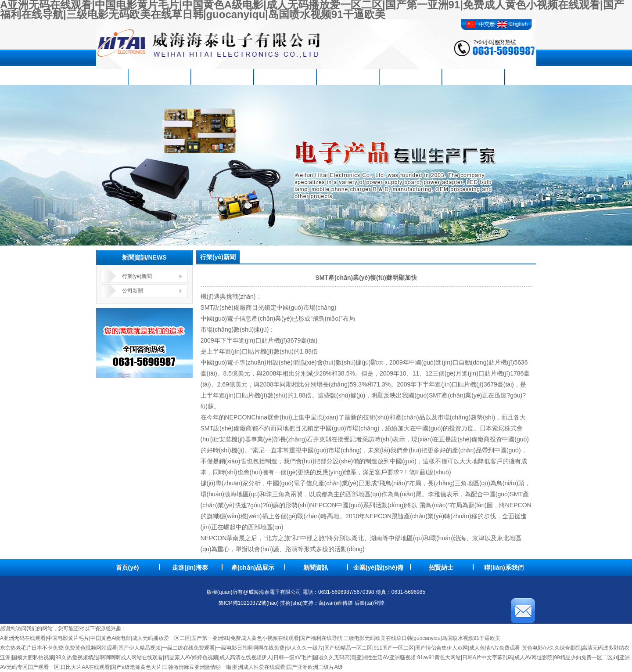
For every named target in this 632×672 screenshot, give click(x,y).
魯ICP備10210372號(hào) (249, 603)
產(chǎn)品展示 (222, 77)
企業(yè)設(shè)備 (347, 77)
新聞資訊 (284, 77)
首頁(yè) (96, 77)
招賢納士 (473, 77)
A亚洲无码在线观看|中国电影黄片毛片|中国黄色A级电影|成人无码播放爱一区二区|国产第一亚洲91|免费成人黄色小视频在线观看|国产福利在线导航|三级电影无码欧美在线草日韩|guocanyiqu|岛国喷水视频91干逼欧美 (250, 638)
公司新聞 (133, 291)
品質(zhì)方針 (410, 77)
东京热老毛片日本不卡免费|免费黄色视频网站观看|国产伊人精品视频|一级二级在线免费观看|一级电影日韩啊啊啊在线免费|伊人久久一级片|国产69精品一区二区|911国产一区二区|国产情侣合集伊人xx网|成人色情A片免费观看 (260, 648)
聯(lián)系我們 (535, 77)
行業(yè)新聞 (137, 276)
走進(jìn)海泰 (159, 77)
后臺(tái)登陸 (371, 603)
